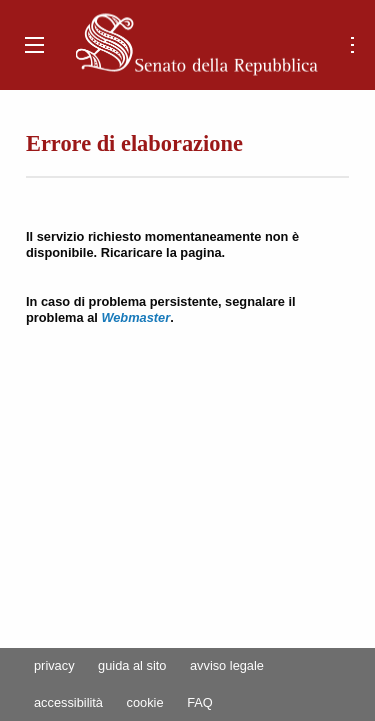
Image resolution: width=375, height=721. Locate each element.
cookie (145, 703)
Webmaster (135, 317)
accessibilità (68, 703)
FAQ (200, 703)
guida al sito (132, 666)
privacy (54, 666)
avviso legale (227, 666)
